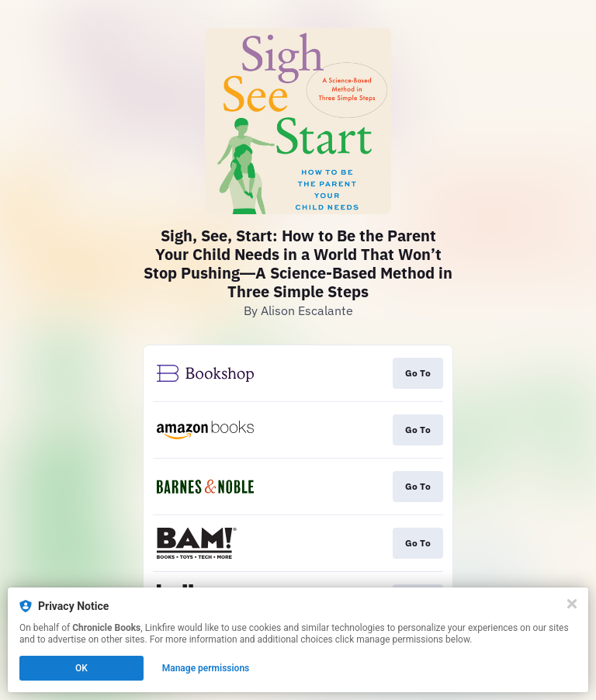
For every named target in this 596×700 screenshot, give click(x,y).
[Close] (572, 604)
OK (81, 668)
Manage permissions (206, 668)
